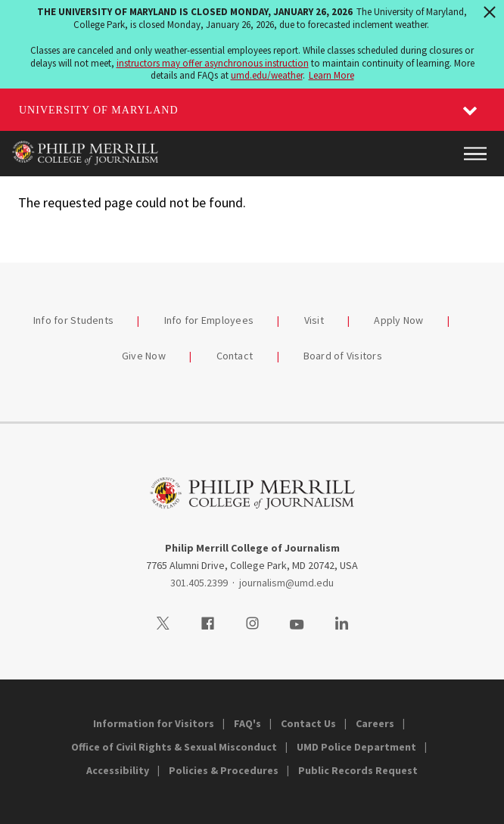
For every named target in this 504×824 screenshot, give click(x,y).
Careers (375, 723)
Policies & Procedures (224, 770)
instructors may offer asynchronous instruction (213, 63)
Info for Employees (209, 320)
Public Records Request (358, 770)
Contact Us (308, 723)
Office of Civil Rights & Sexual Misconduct (174, 747)
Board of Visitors (343, 356)
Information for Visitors (154, 723)
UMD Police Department (356, 747)
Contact (235, 356)
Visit (314, 320)
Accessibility (118, 770)
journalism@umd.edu (286, 583)
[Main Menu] (475, 154)
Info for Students (73, 320)
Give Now (144, 356)
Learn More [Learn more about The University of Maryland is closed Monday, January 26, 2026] (331, 75)
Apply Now (398, 320)
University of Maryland (99, 110)
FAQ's (247, 723)
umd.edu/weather (267, 75)
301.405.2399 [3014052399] (199, 583)
